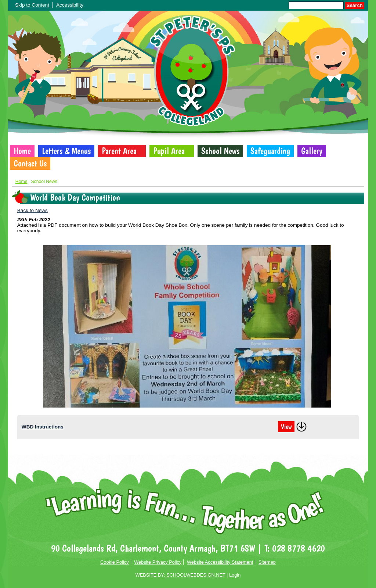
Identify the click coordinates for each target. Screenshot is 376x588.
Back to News (32, 210)
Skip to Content (32, 5)
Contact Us (30, 164)
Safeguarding (270, 151)
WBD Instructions (43, 427)
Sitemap (267, 562)
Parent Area (119, 151)
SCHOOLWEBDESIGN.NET (196, 575)
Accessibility (70, 5)
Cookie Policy (115, 562)
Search (355, 5)
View (286, 427)
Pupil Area (169, 151)
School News (220, 151)
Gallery (312, 151)
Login (235, 575)
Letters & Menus (66, 151)
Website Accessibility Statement (220, 562)
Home (22, 151)
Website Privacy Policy (158, 562)
